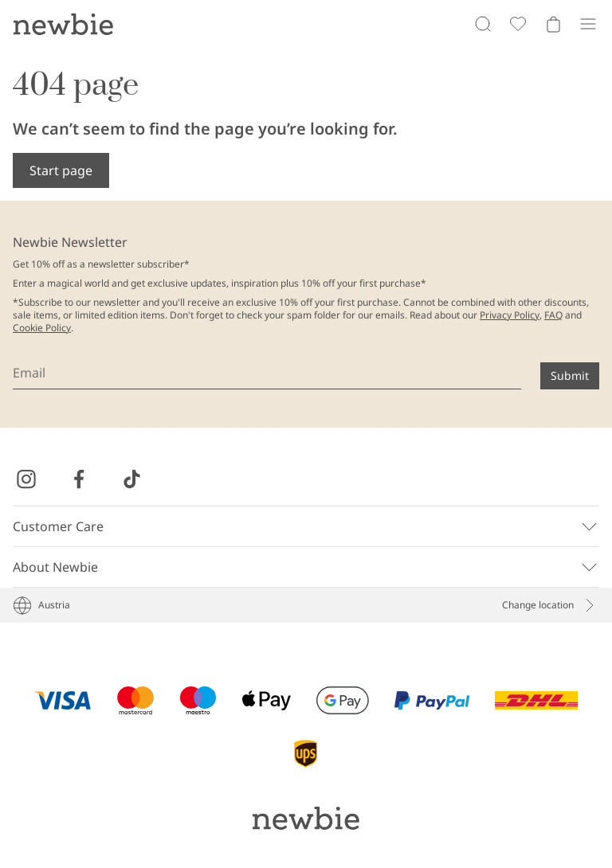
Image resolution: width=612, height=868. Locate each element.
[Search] (483, 24)
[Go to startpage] (63, 24)
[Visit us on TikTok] (131, 479)
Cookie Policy (42, 328)
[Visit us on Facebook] (79, 479)
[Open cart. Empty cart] (553, 24)
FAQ (553, 315)
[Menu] (588, 24)
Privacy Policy (510, 315)
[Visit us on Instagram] (26, 479)
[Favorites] (518, 24)
